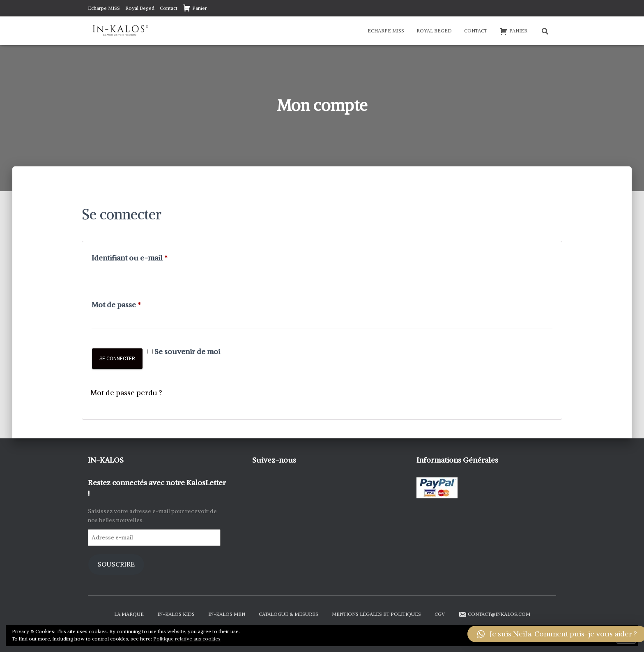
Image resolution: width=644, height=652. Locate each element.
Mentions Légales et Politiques (376, 614)
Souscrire (116, 564)
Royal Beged (140, 8)
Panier (195, 8)
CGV (440, 614)
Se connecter (117, 359)
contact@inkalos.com (494, 614)
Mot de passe (135, 303)
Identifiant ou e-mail (149, 257)
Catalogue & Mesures (289, 614)
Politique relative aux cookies (187, 639)
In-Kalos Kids (176, 614)
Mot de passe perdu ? (126, 393)
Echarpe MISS (104, 8)
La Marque (129, 614)
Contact (169, 8)
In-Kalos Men (227, 614)
